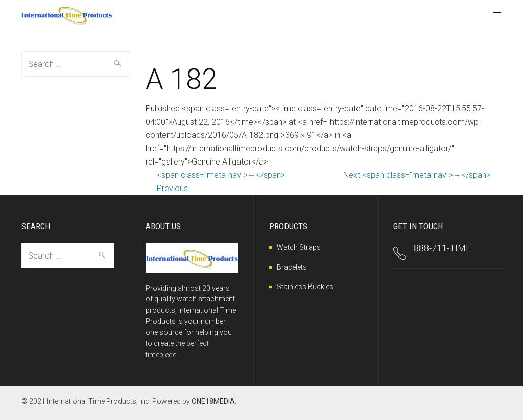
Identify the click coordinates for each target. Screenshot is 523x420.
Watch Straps (299, 247)
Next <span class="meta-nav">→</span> (417, 175)
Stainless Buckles (305, 287)
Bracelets (292, 267)
